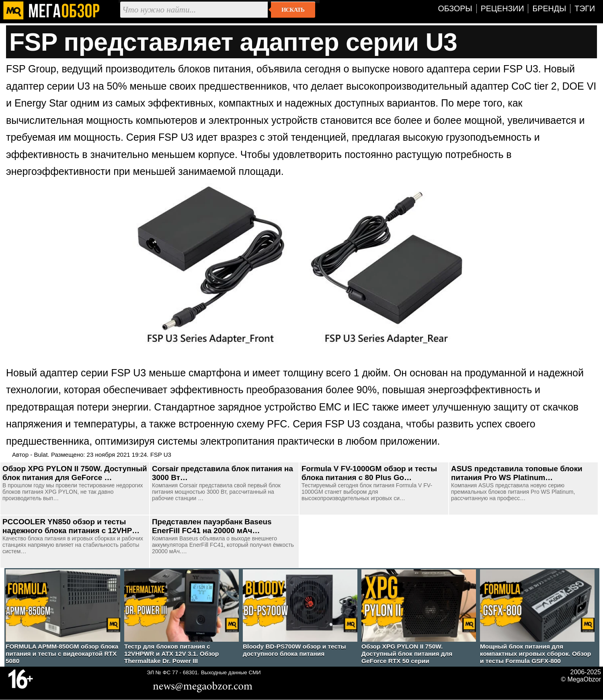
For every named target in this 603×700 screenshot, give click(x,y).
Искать (293, 10)
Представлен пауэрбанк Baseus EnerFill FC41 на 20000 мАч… (212, 526)
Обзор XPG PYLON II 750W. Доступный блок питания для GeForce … (75, 473)
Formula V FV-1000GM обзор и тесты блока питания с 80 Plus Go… (369, 473)
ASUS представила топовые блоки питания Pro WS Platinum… (517, 473)
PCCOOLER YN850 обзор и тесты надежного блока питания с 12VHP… (71, 526)
